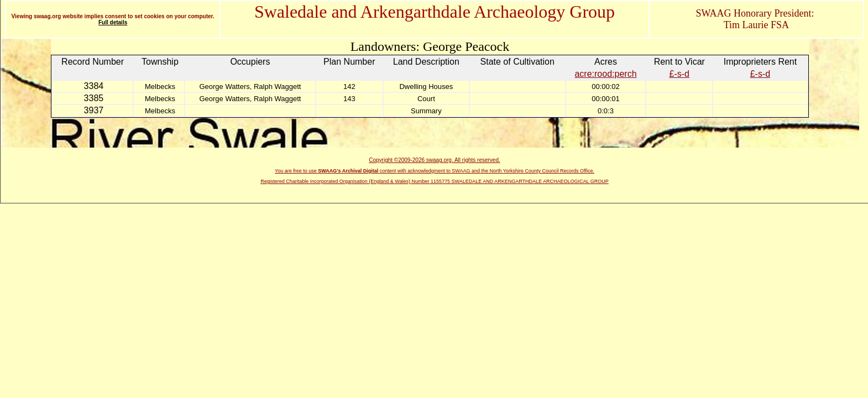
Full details (113, 22)
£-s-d (679, 74)
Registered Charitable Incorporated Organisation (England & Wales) (336, 181)
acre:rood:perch (605, 74)
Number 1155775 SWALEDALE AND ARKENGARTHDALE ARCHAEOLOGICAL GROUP (510, 181)
